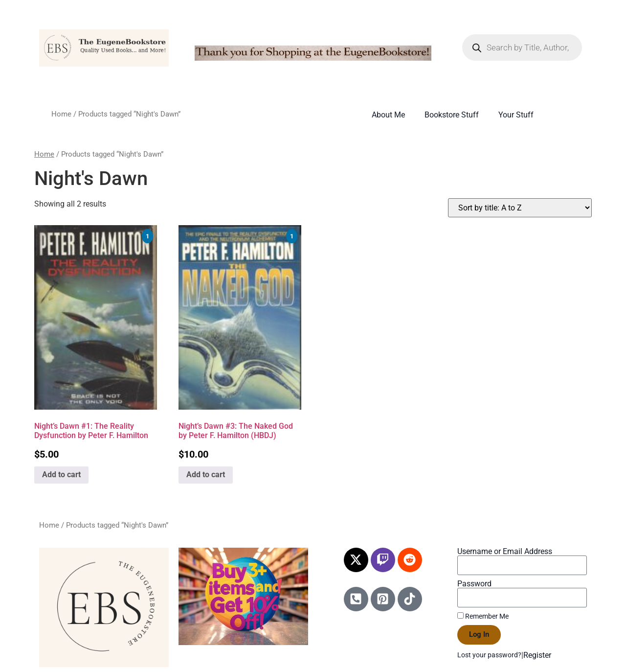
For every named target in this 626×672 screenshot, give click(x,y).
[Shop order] (520, 208)
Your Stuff (516, 115)
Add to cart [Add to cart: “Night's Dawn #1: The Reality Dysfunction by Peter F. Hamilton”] (61, 475)
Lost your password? (489, 655)
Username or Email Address (505, 552)
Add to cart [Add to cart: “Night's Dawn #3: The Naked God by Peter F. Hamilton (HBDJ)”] (206, 475)
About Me (388, 115)
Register (537, 655)
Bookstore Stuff (452, 115)
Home (61, 114)
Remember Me (483, 616)
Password (474, 584)
